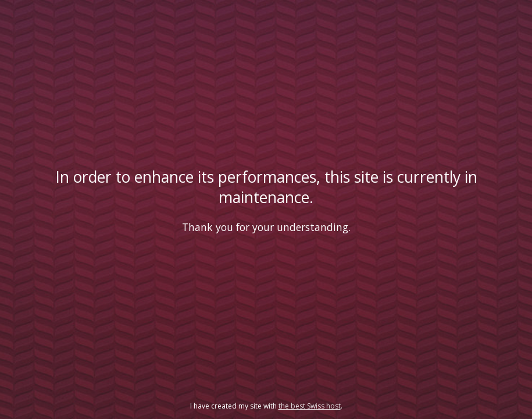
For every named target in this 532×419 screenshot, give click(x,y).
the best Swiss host (310, 406)
